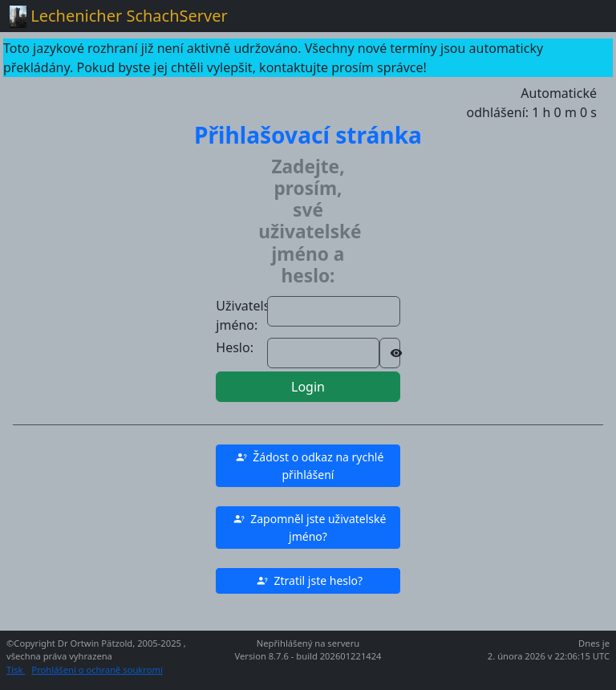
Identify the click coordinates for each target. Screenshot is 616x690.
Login (308, 387)
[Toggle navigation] (584, 16)
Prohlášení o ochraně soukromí (97, 670)
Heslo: (235, 347)
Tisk (16, 670)
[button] (308, 466)
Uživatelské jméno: (250, 315)
